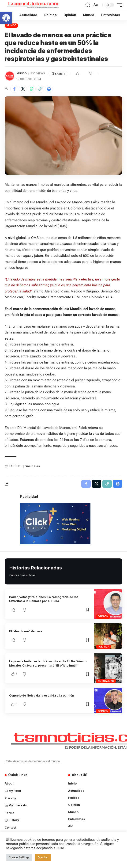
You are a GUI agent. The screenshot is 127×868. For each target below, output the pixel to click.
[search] (88, 5)
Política (104, 647)
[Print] (49, 89)
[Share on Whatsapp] (32, 89)
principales (31, 466)
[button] (6, 18)
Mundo (11, 25)
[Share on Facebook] (14, 89)
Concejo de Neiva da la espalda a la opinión (42, 696)
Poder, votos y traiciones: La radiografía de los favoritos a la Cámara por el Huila (44, 599)
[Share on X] (23, 89)
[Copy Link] (40, 89)
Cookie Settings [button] (19, 857)
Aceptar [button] (43, 857)
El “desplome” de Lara (26, 631)
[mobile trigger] (118, 5)
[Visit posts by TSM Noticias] (10, 76)
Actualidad (106, 681)
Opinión (103, 616)
